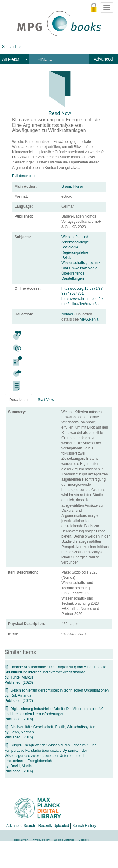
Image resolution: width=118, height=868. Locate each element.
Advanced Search (21, 826)
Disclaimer (21, 840)
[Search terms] (59, 59)
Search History (84, 826)
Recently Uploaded (54, 826)
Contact (83, 840)
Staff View (46, 400)
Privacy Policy (41, 840)
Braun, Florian (73, 186)
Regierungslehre (75, 252)
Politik (66, 258)
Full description (24, 176)
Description (18, 400)
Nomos (68, 314)
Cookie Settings (64, 840)
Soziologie (70, 247)
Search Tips (12, 47)
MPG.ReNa (89, 319)
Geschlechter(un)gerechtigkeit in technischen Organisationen (57, 690)
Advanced (103, 59)
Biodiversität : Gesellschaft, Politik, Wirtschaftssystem (50, 727)
